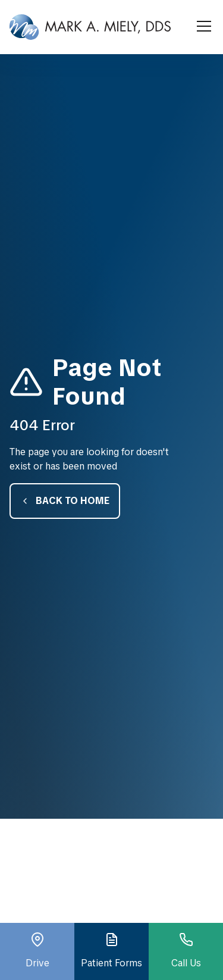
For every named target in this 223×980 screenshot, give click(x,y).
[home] (90, 27)
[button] (202, 27)
